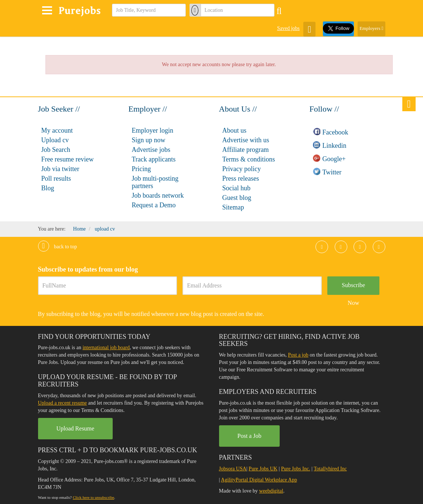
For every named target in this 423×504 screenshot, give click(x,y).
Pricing (141, 169)
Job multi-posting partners (155, 182)
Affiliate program (246, 150)
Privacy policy (242, 169)
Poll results (56, 178)
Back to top (58, 247)
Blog (48, 188)
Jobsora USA (233, 469)
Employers (371, 28)
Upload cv (55, 140)
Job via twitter (60, 169)
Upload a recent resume (63, 403)
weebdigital (271, 491)
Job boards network (158, 195)
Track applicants (154, 159)
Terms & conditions (249, 159)
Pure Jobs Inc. (296, 469)
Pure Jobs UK (263, 469)
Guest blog (237, 198)
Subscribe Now (353, 288)
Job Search (56, 150)
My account (57, 130)
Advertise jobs (151, 150)
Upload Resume (76, 428)
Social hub (237, 188)
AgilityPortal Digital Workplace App (259, 480)
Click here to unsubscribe (93, 497)
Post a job (298, 355)
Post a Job (250, 436)
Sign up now (149, 140)
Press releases (241, 178)
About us (235, 130)
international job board (106, 348)
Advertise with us (246, 140)
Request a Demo (154, 205)
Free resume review (68, 159)
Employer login (153, 130)
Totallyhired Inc (330, 469)
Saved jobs (288, 28)
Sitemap (233, 207)
